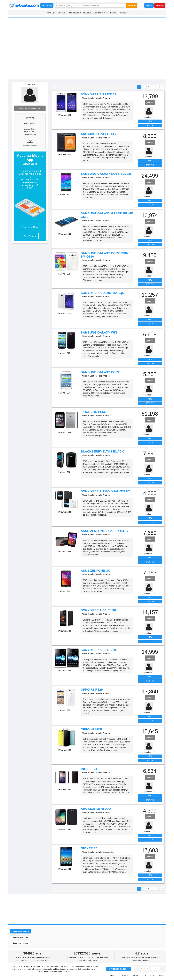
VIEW (150, 121)
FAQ (161, 975)
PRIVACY (136, 975)
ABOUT (113, 975)
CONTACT (150, 975)
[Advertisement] (87, 58)
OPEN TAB (150, 125)
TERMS (124, 975)
